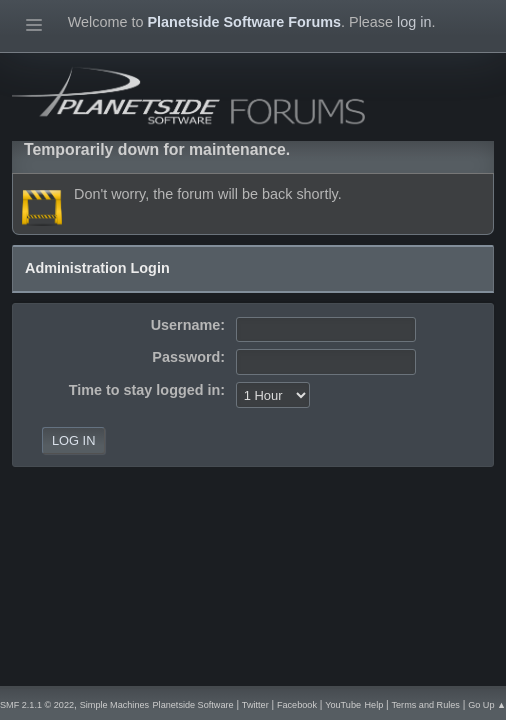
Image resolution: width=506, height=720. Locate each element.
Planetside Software (193, 705)
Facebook (297, 705)
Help (373, 705)
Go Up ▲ (487, 705)
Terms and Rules (426, 705)
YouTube (343, 705)
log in (414, 22)
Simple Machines (114, 705)
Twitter (255, 705)
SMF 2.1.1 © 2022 (37, 705)
